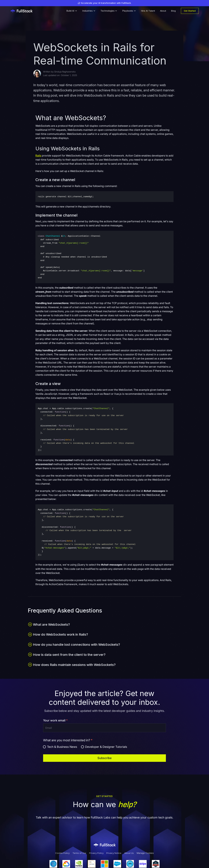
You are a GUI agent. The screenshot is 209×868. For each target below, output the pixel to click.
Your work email (55, 720)
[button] (72, 11)
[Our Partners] (104, 864)
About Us (129, 853)
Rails (38, 156)
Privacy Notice (114, 853)
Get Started (190, 11)
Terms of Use (79, 853)
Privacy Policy (96, 853)
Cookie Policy (62, 853)
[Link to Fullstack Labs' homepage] (104, 845)
